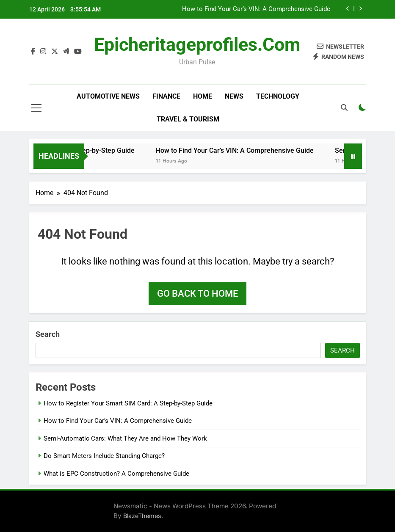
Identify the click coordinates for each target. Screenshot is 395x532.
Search (48, 334)
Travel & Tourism (188, 119)
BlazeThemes (142, 516)
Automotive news (108, 96)
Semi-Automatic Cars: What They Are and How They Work (125, 438)
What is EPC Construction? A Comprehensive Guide (116, 474)
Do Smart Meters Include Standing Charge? (104, 456)
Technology (278, 96)
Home (203, 96)
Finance (166, 96)
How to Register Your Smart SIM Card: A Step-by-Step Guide (128, 403)
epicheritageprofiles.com (197, 44)
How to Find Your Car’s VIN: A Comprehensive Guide (256, 9)
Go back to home (197, 294)
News (234, 96)
